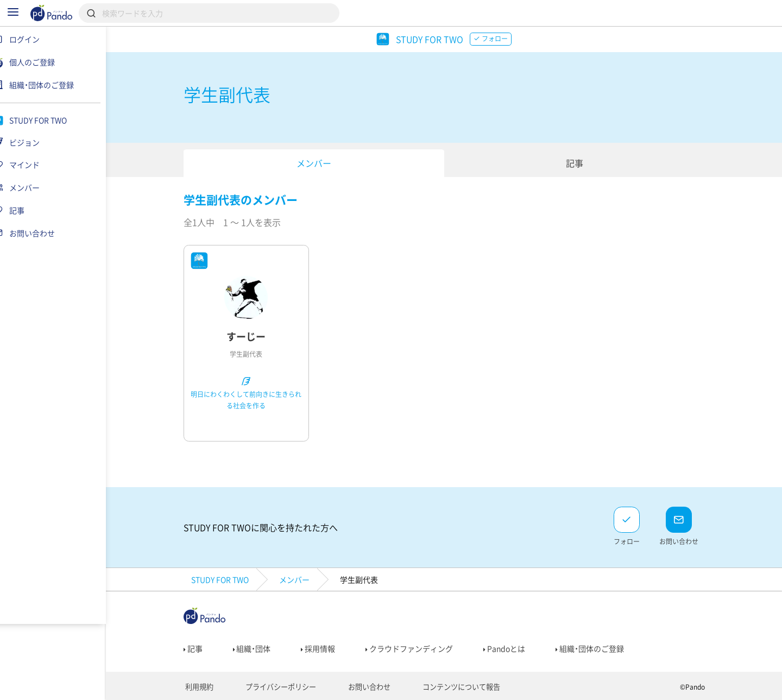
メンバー (320, 163)
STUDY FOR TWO (226, 579)
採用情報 (325, 648)
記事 (581, 163)
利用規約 (204, 687)
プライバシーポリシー (282, 687)
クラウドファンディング (416, 648)
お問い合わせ (366, 687)
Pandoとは (511, 648)
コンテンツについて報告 (453, 687)
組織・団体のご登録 (597, 648)
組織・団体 (258, 648)
